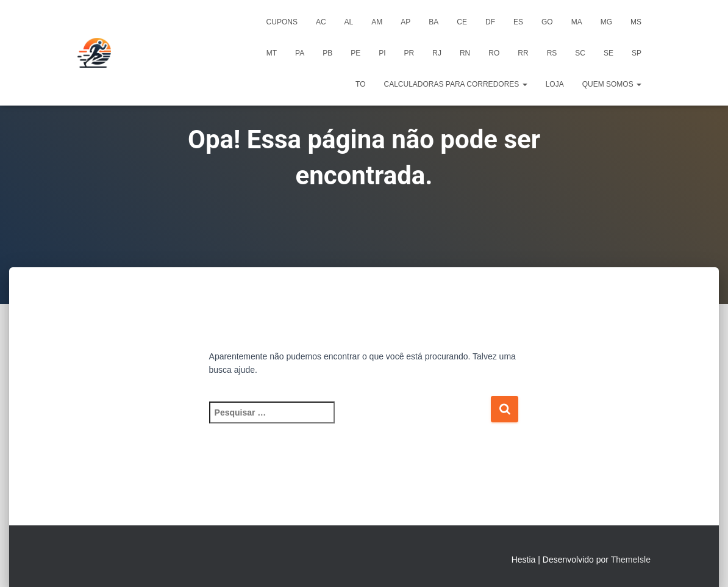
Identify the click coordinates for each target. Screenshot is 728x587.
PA (300, 53)
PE (355, 53)
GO (547, 22)
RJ (437, 53)
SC (580, 53)
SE (608, 53)
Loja (555, 84)
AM (377, 22)
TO (360, 84)
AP (405, 22)
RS (552, 53)
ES (518, 22)
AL (349, 22)
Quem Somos (612, 84)
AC (321, 22)
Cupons (282, 22)
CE (462, 22)
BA (434, 22)
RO (494, 53)
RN (465, 53)
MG (606, 22)
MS (636, 22)
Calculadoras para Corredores (455, 84)
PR (409, 53)
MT (272, 53)
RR (523, 53)
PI (382, 53)
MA (577, 22)
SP (637, 53)
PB (327, 53)
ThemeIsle (631, 560)
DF (490, 22)
